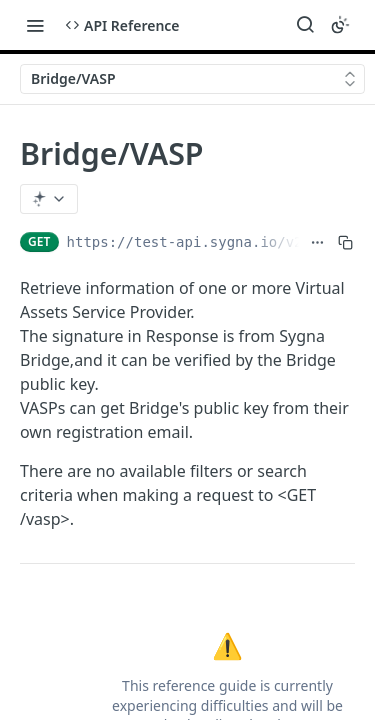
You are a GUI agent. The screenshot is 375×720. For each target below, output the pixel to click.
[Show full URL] (317, 242)
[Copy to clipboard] (345, 242)
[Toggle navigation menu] (35, 25)
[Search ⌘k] (305, 25)
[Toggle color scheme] (340, 25)
